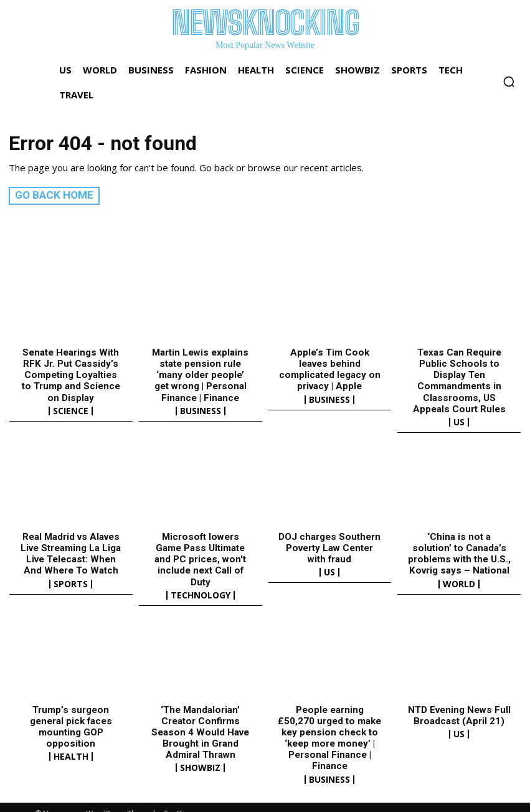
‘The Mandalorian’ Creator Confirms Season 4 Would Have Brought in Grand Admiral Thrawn (201, 720)
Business (201, 410)
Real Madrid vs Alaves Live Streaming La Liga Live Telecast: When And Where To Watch (71, 553)
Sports (71, 583)
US (459, 421)
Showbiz (200, 755)
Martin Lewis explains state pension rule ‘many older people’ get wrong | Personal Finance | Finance (201, 374)
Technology (201, 583)
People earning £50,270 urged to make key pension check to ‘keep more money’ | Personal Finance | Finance (330, 725)
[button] (509, 82)
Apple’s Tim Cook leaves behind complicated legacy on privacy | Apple (330, 369)
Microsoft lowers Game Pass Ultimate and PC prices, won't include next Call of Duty (200, 553)
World (459, 583)
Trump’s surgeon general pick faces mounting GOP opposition (71, 714)
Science (71, 410)
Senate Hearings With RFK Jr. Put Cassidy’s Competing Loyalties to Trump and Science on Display (71, 374)
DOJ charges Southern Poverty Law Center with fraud (329, 547)
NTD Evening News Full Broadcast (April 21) (459, 703)
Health (71, 744)
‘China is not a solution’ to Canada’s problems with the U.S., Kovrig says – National (459, 553)
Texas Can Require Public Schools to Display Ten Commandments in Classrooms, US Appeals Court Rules (459, 380)
